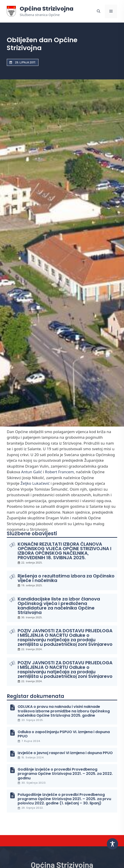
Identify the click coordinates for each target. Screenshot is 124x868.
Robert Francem (60, 472)
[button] (99, 11)
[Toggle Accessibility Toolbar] (112, 844)
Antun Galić (32, 472)
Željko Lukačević (35, 483)
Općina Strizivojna (47, 9)
